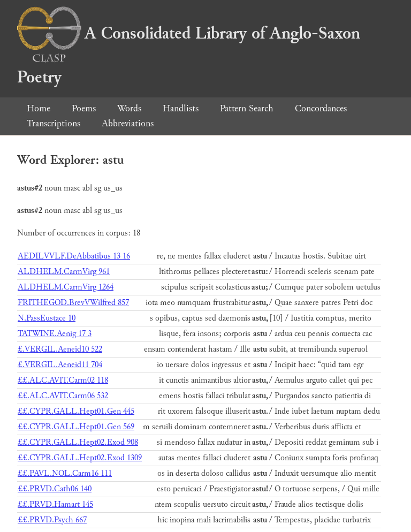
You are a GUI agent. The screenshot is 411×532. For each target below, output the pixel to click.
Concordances (321, 108)
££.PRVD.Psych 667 (52, 520)
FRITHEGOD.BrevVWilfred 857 (73, 303)
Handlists (181, 108)
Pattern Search (247, 108)
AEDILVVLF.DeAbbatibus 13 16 (74, 256)
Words (129, 108)
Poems (84, 108)
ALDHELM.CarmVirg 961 (64, 272)
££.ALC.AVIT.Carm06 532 (63, 396)
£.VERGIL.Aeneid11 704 (60, 365)
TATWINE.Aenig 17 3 (55, 334)
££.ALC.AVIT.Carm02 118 (63, 380)
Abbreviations (128, 123)
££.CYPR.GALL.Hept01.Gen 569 (76, 427)
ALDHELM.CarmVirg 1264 (66, 287)
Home (39, 108)
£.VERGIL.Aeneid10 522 (60, 349)
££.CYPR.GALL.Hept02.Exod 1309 (80, 458)
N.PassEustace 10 (47, 318)
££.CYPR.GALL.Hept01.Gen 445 (76, 411)
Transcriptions (54, 123)
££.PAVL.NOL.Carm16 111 (65, 473)
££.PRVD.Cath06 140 (55, 489)
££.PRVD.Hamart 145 (55, 504)
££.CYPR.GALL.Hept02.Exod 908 (78, 442)
